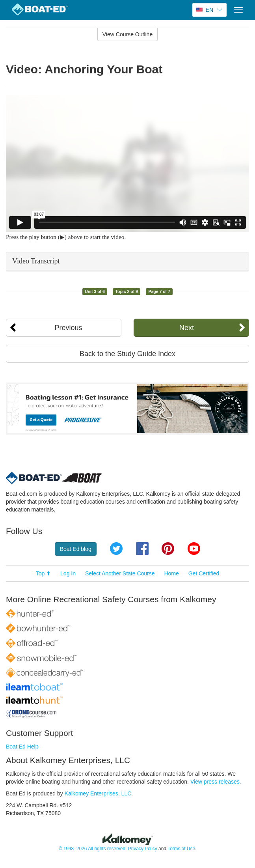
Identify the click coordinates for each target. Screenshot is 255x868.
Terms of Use (181, 849)
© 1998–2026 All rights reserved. (93, 849)
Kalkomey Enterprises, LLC (98, 793)
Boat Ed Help (22, 747)
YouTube (194, 549)
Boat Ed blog (76, 549)
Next (187, 328)
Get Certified (204, 573)
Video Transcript (36, 261)
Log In (68, 573)
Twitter (116, 549)
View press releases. (216, 782)
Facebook (142, 549)
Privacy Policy (143, 849)
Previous (69, 328)
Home (171, 573)
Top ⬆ (43, 573)
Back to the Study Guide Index (128, 354)
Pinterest (168, 549)
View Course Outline (128, 34)
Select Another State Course (120, 573)
